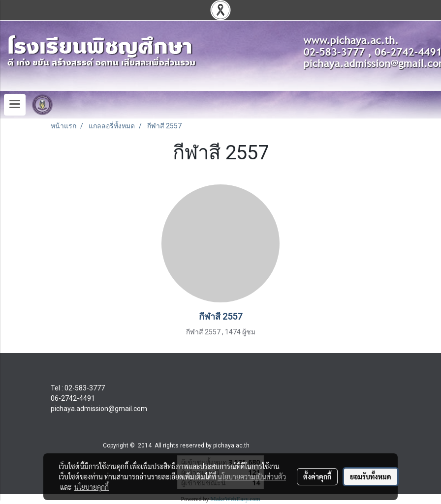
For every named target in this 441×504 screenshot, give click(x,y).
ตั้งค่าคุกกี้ (317, 476)
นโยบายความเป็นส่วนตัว (252, 476)
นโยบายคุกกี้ (92, 487)
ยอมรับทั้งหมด (371, 476)
